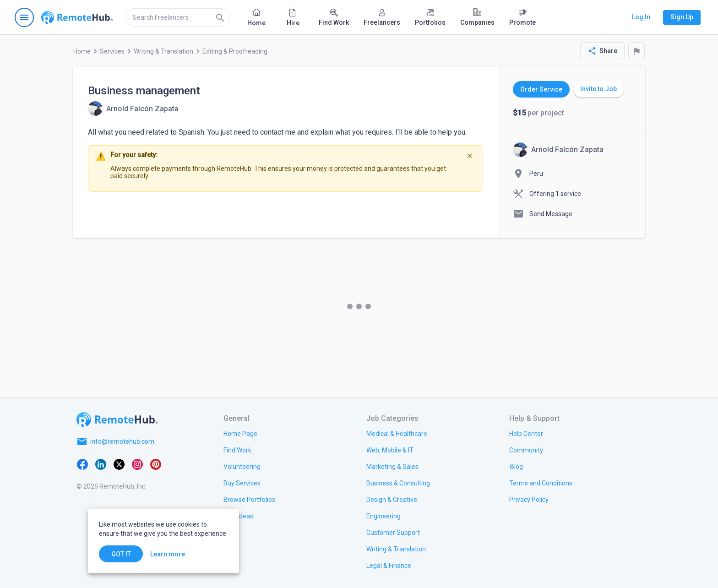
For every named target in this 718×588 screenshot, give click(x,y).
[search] (177, 17)
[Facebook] (82, 463)
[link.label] (526, 433)
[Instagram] (137, 463)
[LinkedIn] (101, 463)
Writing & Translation (163, 51)
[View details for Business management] (133, 109)
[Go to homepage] (77, 17)
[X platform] (119, 463)
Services (112, 51)
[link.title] (240, 433)
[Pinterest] (156, 463)
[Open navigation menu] (24, 17)
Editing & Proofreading (235, 51)
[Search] (220, 17)
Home (82, 51)
